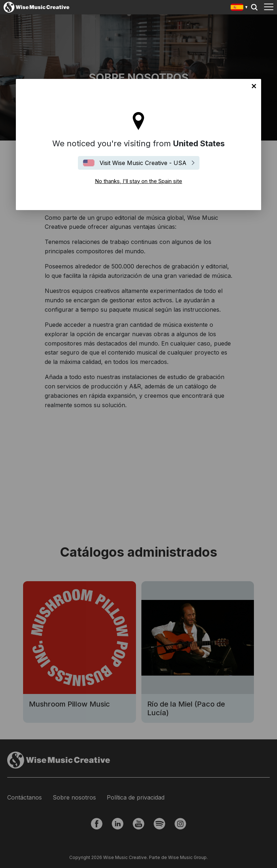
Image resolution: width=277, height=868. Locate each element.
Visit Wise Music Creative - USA (143, 163)
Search (254, 7)
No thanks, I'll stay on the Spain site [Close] (254, 86)
